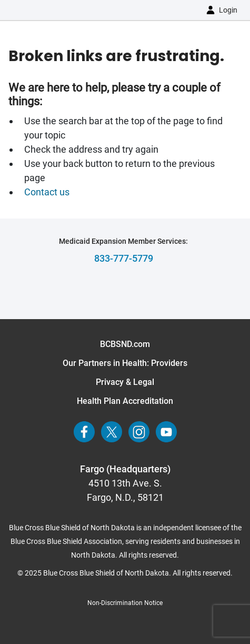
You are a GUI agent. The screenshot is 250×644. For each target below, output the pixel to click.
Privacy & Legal (125, 382)
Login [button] (228, 10)
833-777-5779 (124, 258)
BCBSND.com (125, 344)
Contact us (48, 192)
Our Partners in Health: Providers (125, 363)
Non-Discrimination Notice (125, 603)
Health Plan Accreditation (125, 401)
